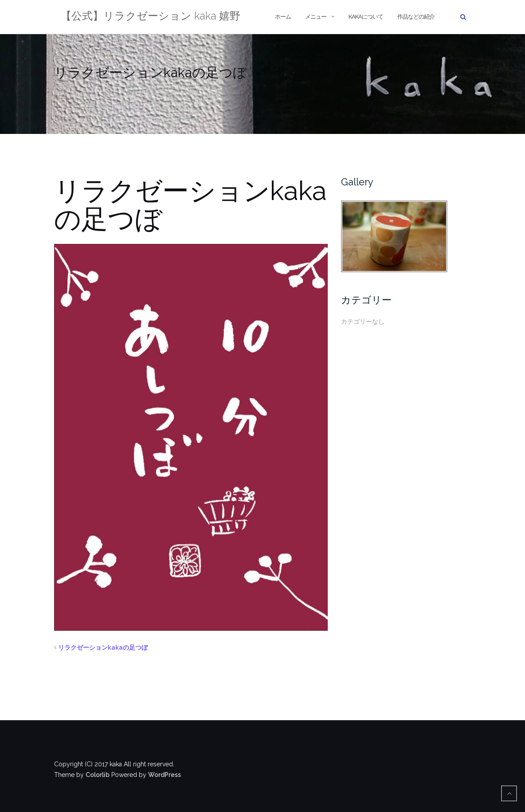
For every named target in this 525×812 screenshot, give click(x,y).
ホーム (283, 17)
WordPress (165, 775)
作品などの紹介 (416, 17)
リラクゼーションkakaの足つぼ (103, 647)
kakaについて (366, 17)
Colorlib (98, 775)
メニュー (316, 17)
